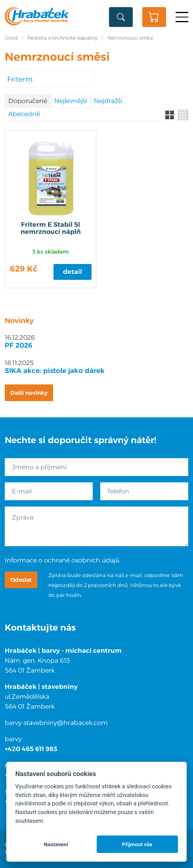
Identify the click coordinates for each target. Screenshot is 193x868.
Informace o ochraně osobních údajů (62, 560)
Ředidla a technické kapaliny (62, 38)
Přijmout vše (137, 844)
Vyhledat (121, 17)
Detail (73, 272)
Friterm (20, 79)
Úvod (11, 38)
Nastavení (56, 844)
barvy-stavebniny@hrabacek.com (56, 723)
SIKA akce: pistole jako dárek (55, 371)
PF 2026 (19, 345)
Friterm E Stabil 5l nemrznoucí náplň (51, 228)
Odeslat (21, 580)
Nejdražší (108, 101)
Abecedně (24, 114)
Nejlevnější (71, 101)
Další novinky (29, 393)
